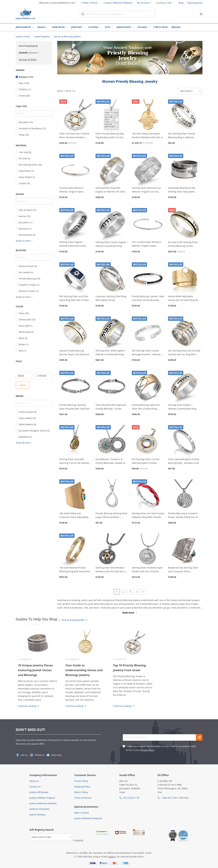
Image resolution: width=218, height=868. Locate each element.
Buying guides (195, 3)
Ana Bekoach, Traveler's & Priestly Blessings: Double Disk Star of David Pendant (111, 461)
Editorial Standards (39, 809)
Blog (181, 3)
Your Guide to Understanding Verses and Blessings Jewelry (84, 670)
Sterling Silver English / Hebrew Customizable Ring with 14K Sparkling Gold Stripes (182, 407)
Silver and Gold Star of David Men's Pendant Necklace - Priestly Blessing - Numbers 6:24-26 (74, 136)
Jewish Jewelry (23, 27)
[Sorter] (190, 91)
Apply (23, 385)
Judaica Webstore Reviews (43, 804)
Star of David (161, 27)
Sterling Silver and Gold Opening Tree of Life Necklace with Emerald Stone (75, 461)
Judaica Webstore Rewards (117, 3)
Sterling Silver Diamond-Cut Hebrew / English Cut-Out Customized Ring (146, 190)
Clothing (93, 27)
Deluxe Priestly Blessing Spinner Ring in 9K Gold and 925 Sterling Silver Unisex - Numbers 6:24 (74, 353)
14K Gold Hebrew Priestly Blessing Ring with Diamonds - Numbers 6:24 (75, 570)
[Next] (143, 592)
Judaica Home (23, 37)
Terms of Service (83, 798)
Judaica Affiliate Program (42, 798)
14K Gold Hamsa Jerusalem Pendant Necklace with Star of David (147, 136)
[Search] (34, 114)
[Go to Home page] (26, 14)
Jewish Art (76, 27)
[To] (44, 376)
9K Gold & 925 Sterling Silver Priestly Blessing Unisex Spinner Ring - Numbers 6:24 (183, 244)
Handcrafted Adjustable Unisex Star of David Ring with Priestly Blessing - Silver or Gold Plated (184, 299)
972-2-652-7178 (131, 798)
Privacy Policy (147, 750)
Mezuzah (176, 27)
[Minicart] (201, 14)
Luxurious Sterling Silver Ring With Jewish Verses (111, 298)
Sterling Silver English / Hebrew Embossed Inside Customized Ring (73, 244)
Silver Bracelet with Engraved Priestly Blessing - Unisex (111, 407)
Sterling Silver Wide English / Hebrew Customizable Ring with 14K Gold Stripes (111, 353)
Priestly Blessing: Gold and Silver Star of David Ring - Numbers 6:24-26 (146, 407)
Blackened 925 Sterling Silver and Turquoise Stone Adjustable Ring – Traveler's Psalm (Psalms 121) (183, 570)
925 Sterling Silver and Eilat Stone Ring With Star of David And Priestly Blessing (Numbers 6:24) (75, 299)
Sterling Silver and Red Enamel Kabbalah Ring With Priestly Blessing (148, 516)
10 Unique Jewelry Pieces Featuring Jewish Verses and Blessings (38, 670)
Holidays (142, 27)
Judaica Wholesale (39, 792)
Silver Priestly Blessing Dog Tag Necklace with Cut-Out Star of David (110, 136)
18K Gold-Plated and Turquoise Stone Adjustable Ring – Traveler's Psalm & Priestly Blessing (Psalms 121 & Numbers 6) (75, 516)
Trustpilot (78, 841)
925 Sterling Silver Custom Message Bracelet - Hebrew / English (147, 353)
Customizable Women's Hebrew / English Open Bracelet (71, 190)
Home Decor (58, 27)
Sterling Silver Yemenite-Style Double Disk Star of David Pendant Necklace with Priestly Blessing (148, 570)
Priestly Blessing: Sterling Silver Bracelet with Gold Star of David (74, 407)
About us (34, 781)
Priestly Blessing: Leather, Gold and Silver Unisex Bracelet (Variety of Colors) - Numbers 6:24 (148, 299)
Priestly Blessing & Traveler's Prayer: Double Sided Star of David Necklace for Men (183, 516)
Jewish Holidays (38, 815)
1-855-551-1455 (169, 798)
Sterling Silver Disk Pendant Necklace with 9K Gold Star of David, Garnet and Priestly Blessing (111, 570)
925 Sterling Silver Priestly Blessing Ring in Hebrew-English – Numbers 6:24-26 (182, 136)
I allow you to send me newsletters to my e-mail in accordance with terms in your (161, 748)
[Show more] (25, 241)
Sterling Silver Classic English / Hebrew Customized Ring (111, 244)
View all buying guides (74, 620)
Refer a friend (88, 3)
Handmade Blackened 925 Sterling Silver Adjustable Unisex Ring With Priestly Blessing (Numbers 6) (182, 190)
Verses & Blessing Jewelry (67, 37)
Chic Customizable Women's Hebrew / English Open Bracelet (147, 244)
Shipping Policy (82, 787)
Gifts (108, 27)
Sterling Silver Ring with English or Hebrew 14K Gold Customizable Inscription (110, 190)
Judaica (41, 27)
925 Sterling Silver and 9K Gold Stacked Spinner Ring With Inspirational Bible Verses (184, 353)
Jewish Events (124, 27)
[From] (24, 376)
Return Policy (81, 792)
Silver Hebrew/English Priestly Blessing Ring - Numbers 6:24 (184, 461)
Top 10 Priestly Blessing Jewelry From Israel (129, 668)
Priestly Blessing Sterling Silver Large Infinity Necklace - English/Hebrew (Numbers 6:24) (112, 516)
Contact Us (35, 787)
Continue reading (28, 706)
